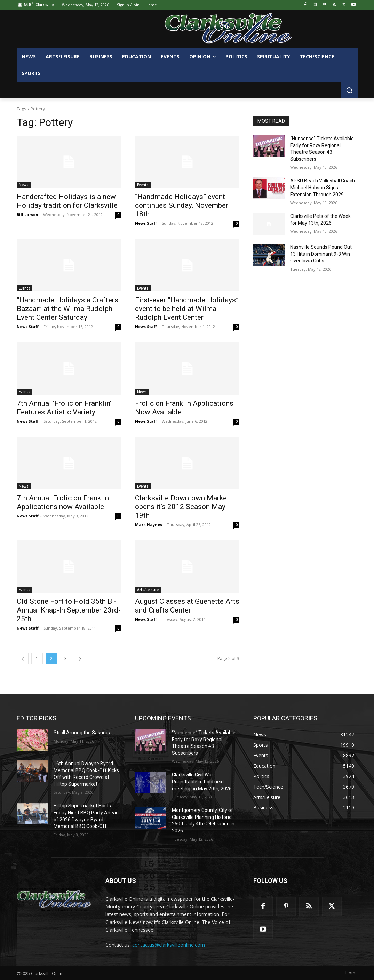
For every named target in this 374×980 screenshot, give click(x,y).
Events (143, 185)
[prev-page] (23, 659)
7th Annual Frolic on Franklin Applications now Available (63, 502)
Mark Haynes (149, 525)
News (24, 185)
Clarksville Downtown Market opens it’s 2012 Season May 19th (182, 507)
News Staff (146, 223)
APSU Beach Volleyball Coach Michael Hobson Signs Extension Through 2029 (323, 187)
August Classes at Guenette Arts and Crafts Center (187, 606)
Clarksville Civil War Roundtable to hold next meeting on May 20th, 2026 (202, 781)
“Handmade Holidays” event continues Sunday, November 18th (182, 205)
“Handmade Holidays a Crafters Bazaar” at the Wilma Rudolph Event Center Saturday (67, 309)
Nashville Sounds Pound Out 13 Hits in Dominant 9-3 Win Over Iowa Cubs (321, 254)
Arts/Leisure (148, 590)
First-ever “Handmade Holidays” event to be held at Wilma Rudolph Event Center (187, 309)
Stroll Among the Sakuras (82, 733)
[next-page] (80, 659)
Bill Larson (27, 215)
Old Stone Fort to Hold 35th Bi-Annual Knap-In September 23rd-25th (69, 610)
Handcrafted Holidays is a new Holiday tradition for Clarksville (67, 201)
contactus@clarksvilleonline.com (169, 945)
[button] (349, 90)
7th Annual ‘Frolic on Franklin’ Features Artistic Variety (64, 408)
